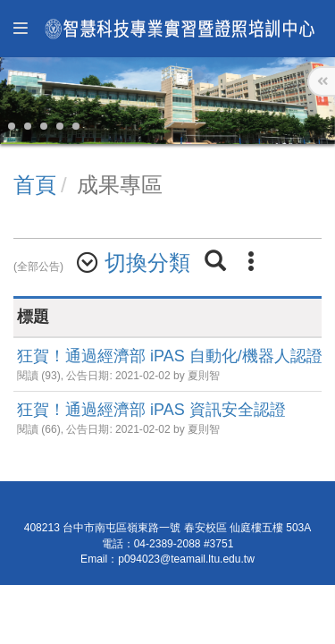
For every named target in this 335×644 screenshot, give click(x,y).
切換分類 (147, 263)
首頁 (35, 185)
